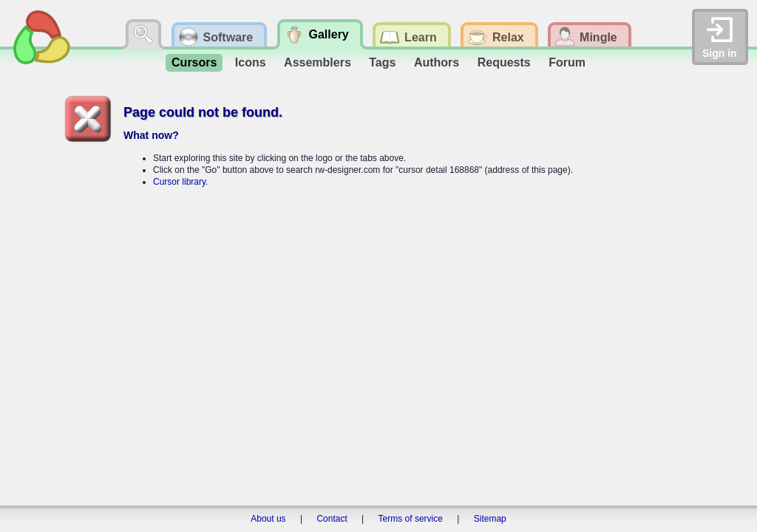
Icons (251, 62)
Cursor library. (180, 182)
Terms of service (411, 519)
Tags (382, 62)
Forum (567, 62)
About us (268, 519)
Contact (332, 519)
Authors (437, 62)
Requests (504, 62)
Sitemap (490, 519)
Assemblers (318, 62)
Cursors (194, 62)
